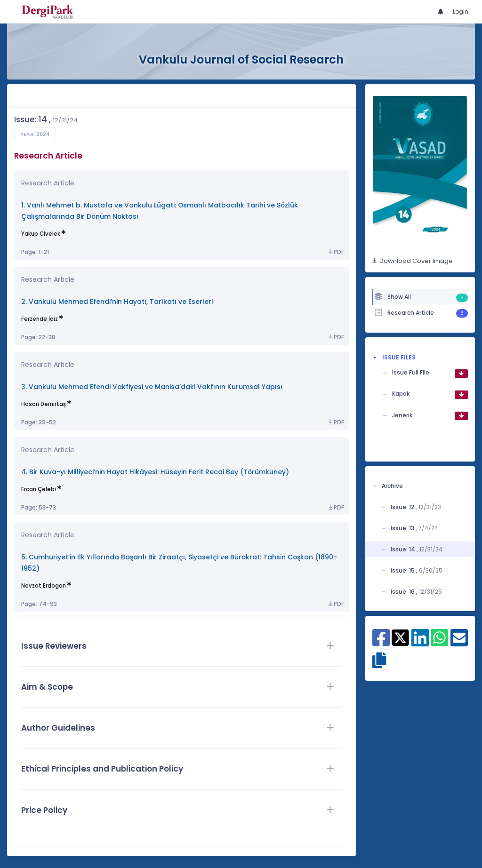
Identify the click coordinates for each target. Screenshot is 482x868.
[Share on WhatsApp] (439, 643)
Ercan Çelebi (39, 489)
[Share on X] (400, 637)
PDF (336, 252)
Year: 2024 (35, 134)
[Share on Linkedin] (420, 643)
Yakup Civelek (41, 234)
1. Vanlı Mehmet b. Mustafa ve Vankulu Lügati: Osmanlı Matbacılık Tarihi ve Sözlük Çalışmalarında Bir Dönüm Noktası (160, 211)
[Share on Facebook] (381, 643)
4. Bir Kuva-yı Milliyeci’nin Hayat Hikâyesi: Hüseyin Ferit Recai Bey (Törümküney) (155, 472)
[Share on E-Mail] (459, 643)
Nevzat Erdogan (44, 586)
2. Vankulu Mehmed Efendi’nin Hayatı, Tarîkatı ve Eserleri (117, 302)
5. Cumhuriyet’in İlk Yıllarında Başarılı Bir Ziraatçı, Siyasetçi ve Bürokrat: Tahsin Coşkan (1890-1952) (179, 563)
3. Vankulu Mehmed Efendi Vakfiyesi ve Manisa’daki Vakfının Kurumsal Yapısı (152, 387)
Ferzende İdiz (40, 319)
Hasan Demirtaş (44, 404)
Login (461, 12)
